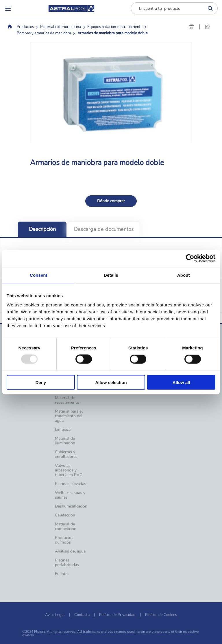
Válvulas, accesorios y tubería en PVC (69, 470)
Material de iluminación (65, 441)
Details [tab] (111, 275)
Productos (25, 27)
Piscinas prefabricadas (67, 563)
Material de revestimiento (67, 400)
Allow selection (111, 382)
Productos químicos (64, 540)
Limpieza (63, 430)
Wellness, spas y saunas (70, 495)
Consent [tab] (39, 275)
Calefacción (65, 515)
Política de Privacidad (117, 615)
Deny (41, 382)
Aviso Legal (55, 615)
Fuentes (62, 574)
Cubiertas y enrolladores (66, 454)
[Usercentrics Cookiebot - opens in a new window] (190, 259)
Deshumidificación (71, 506)
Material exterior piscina (61, 27)
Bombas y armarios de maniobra (44, 33)
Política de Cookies (161, 615)
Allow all (181, 382)
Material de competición (66, 527)
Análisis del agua (70, 551)
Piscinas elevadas (71, 484)
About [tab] (184, 275)
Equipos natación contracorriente (115, 27)
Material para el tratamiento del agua (69, 416)
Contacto (82, 615)
